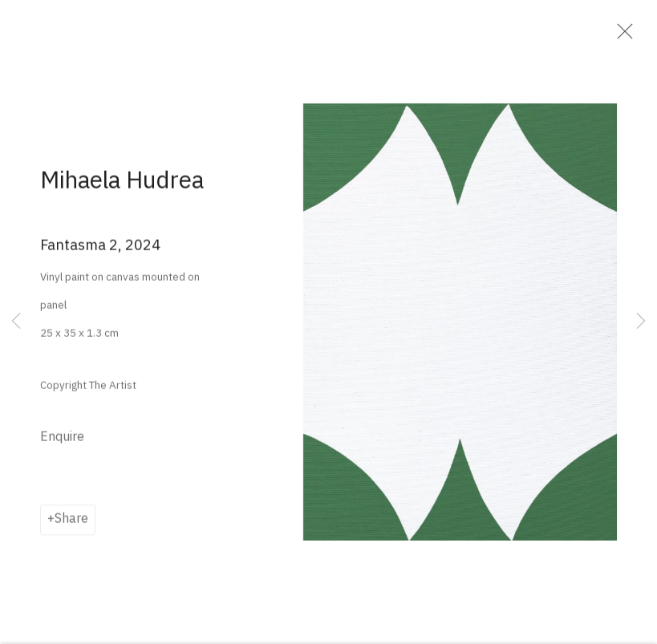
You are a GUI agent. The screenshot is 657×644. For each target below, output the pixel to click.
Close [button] (622, 36)
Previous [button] (16, 322)
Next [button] (641, 322)
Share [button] (71, 524)
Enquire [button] (62, 442)
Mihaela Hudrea (122, 185)
